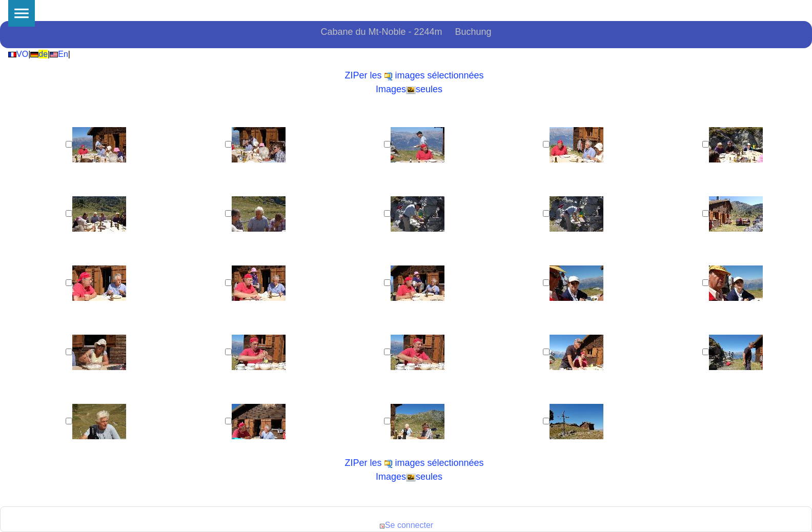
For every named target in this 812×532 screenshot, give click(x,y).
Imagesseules (409, 89)
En (59, 54)
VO (18, 54)
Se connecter (406, 525)
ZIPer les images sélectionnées (414, 75)
